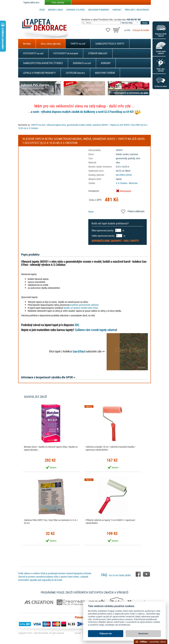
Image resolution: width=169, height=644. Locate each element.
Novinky (27, 44)
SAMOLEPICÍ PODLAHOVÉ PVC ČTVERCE (43, 63)
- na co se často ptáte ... (118, 575)
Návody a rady (56, 10)
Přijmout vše (106, 634)
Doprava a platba (76, 10)
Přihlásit (130, 10)
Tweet (91, 212)
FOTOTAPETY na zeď (33, 53)
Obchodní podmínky (99, 10)
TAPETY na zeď (78, 44)
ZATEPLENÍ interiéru (75, 73)
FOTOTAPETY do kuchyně (66, 53)
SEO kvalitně (43, 633)
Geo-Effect (79, 351)
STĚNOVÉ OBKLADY (98, 53)
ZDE (77, 325)
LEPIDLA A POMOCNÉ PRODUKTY (39, 73)
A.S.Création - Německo (127, 183)
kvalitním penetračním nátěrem (84, 305)
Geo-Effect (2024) (124, 175)
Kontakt (117, 10)
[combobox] (131, 23)
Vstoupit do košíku (141, 30)
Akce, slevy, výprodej (51, 44)
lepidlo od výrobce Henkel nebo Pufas (81, 308)
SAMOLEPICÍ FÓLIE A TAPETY (110, 44)
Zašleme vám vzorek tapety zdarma (95, 330)
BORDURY (106, 63)
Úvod (42, 10)
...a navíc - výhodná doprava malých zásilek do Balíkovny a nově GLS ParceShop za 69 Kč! (81, 112)
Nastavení (143, 634)
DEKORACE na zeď (82, 63)
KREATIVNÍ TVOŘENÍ (105, 73)
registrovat (143, 10)
